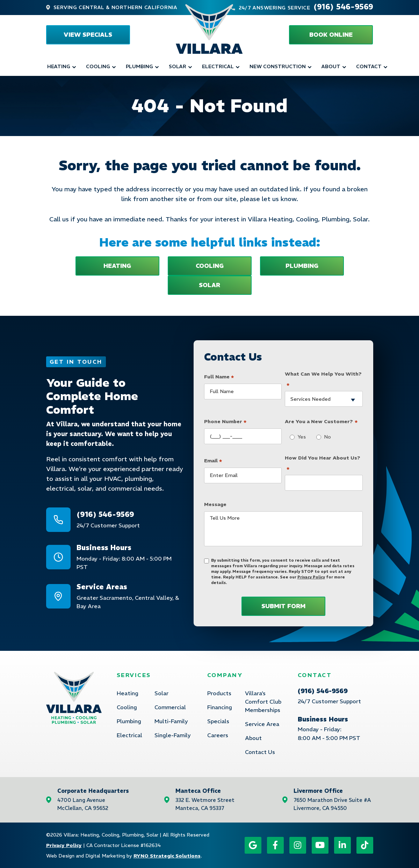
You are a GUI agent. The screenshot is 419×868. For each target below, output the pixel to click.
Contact (369, 66)
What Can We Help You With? (323, 380)
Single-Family (173, 735)
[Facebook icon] (275, 845)
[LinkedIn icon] (342, 845)
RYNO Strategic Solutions (167, 856)
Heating (59, 66)
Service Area (262, 724)
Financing (220, 707)
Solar (178, 66)
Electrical (218, 66)
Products (219, 693)
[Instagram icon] (298, 845)
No (326, 437)
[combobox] (324, 399)
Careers (218, 735)
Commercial (170, 707)
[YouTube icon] (320, 845)
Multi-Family (171, 721)
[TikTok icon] (365, 845)
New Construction (278, 66)
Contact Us (260, 752)
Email (213, 460)
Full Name (219, 376)
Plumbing (139, 66)
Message (215, 504)
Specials (218, 721)
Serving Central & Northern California (115, 7)
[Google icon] (253, 845)
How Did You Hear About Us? (323, 464)
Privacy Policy (311, 577)
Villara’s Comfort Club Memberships (263, 702)
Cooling (98, 66)
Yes (300, 437)
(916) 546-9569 (343, 7)
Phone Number (225, 421)
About (331, 66)
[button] (331, 35)
